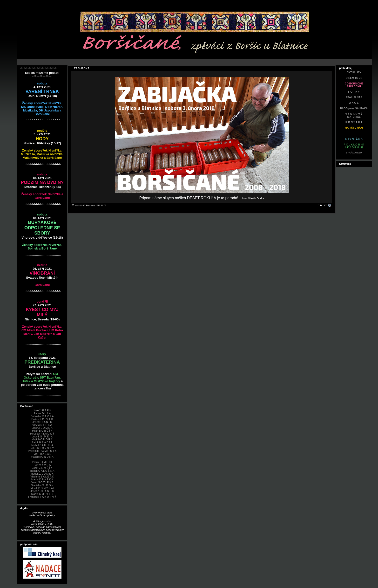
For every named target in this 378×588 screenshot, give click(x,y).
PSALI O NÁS (354, 97)
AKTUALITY (354, 72)
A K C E (354, 103)
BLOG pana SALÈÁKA (354, 108)
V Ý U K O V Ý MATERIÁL (354, 115)
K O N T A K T (354, 122)
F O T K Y (354, 92)
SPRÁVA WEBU (354, 153)
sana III (79, 205)
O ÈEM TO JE (354, 78)
